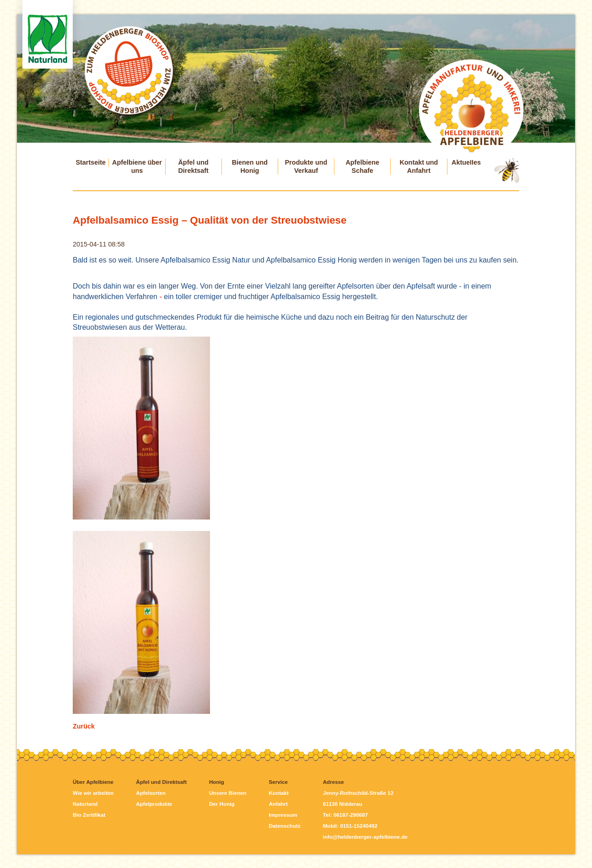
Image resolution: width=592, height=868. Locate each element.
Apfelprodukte (154, 804)
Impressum (283, 815)
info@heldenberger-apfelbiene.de (365, 837)
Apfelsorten (151, 793)
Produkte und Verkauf (306, 166)
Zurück (84, 726)
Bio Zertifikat (89, 815)
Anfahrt (278, 804)
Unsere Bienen (228, 793)
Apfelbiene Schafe (362, 166)
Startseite (91, 162)
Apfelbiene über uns (137, 166)
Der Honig (222, 804)
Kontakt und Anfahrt (419, 166)
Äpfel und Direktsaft (193, 166)
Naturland (85, 804)
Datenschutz (284, 826)
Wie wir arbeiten (93, 793)
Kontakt (278, 793)
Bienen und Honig (250, 166)
